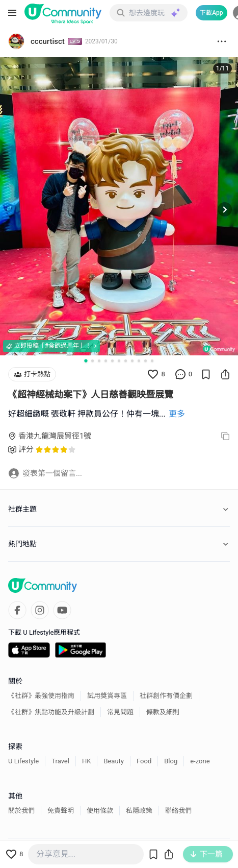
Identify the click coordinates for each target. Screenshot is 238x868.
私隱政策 (139, 811)
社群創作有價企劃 (166, 696)
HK (86, 761)
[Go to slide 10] (146, 361)
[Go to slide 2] (92, 361)
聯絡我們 (178, 811)
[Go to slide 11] (152, 361)
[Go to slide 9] (139, 361)
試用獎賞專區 (107, 696)
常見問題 (120, 712)
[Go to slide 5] (112, 361)
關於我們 (21, 811)
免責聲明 (61, 811)
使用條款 (100, 811)
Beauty (114, 761)
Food (144, 761)
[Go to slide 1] (86, 360)
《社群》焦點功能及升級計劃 (51, 712)
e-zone (200, 761)
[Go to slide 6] (119, 361)
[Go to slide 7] (126, 361)
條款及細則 (163, 712)
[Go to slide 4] (106, 361)
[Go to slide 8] (132, 361)
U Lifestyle (23, 761)
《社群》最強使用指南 (41, 696)
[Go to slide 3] (99, 361)
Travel (60, 761)
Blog (171, 761)
